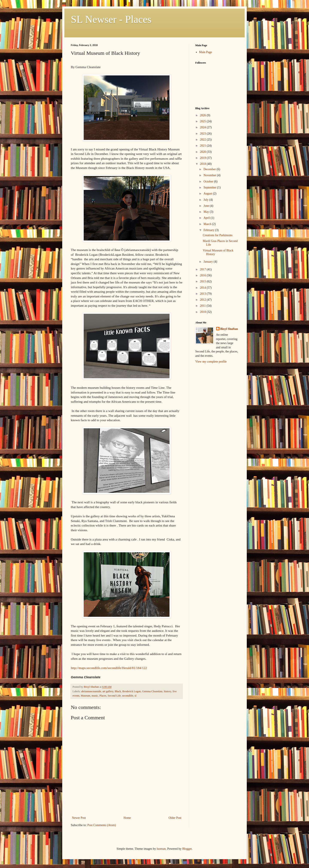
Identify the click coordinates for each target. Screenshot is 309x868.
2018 (203, 164)
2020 (203, 152)
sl (135, 696)
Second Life (114, 696)
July (206, 200)
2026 (203, 115)
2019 (203, 158)
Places (103, 696)
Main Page (206, 52)
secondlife (128, 696)
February (209, 230)
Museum (85, 696)
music (95, 696)
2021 (203, 146)
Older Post (175, 818)
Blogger (187, 849)
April (207, 218)
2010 (203, 312)
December (210, 169)
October (209, 181)
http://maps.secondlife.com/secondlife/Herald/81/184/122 (109, 668)
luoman (161, 849)
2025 (203, 121)
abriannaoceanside (91, 691)
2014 (203, 288)
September (210, 188)
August (208, 194)
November (210, 175)
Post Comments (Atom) (102, 825)
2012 (203, 300)
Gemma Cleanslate (152, 691)
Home (127, 818)
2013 (203, 294)
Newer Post (79, 818)
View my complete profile (211, 362)
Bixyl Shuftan (229, 329)
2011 (203, 306)
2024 (203, 127)
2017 (203, 269)
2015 (203, 281)
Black (118, 691)
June (207, 206)
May (207, 212)
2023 (203, 134)
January (208, 262)
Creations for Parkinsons (218, 235)
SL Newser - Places (111, 19)
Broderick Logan (132, 691)
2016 (203, 275)
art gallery (108, 691)
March (208, 224)
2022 (203, 140)
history (168, 691)
